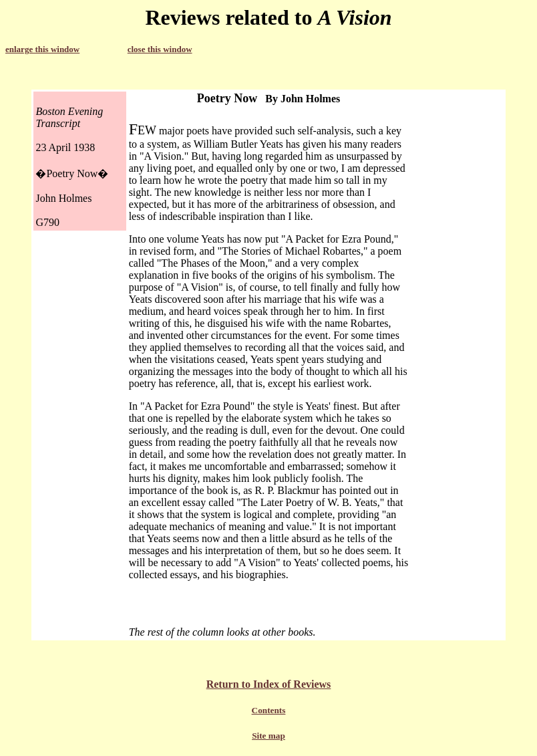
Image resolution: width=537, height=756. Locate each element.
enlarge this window (42, 49)
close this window (160, 49)
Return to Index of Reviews (269, 684)
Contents (269, 710)
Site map (268, 736)
